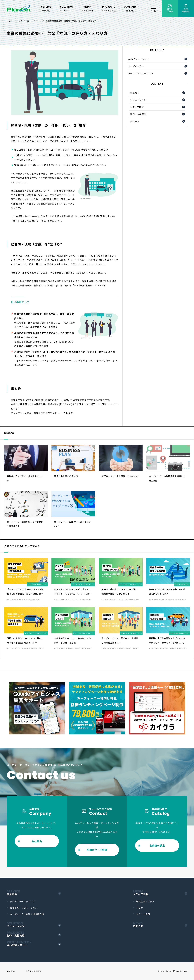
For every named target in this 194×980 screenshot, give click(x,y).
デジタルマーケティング (22, 901)
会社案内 (135, 121)
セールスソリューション (141, 73)
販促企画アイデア (145, 901)
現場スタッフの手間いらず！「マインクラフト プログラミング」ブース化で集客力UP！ (73, 594)
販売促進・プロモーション (24, 908)
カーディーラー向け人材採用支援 (27, 914)
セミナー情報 (143, 914)
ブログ (140, 908)
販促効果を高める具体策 (66, 476)
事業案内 (135, 93)
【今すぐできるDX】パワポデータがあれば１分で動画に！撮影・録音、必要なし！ (26, 594)
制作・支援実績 (138, 114)
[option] (37, 708)
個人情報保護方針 (34, 971)
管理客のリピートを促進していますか (120, 476)
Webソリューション (138, 59)
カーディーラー (136, 66)
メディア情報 (137, 107)
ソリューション (138, 100)
